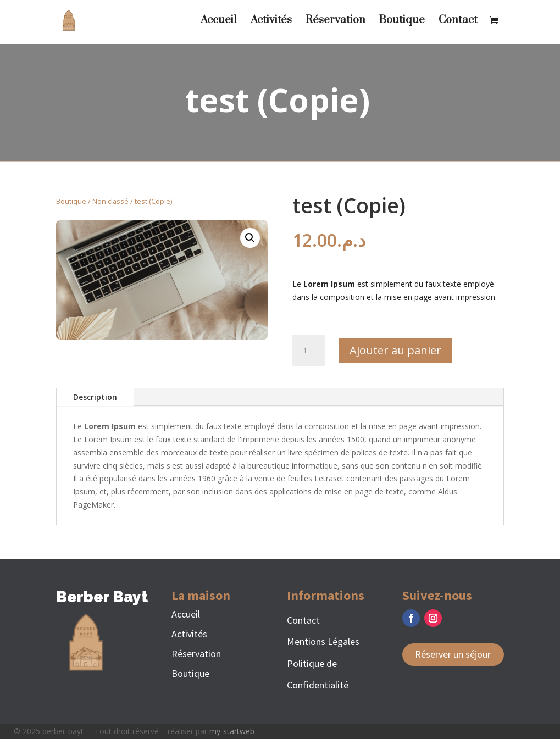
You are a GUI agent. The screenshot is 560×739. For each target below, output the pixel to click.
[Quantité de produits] (309, 351)
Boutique (402, 22)
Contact (458, 22)
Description (95, 397)
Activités (271, 22)
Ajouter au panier (395, 350)
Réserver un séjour (453, 654)
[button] (250, 238)
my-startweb (232, 731)
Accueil (219, 22)
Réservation (336, 22)
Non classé (110, 201)
